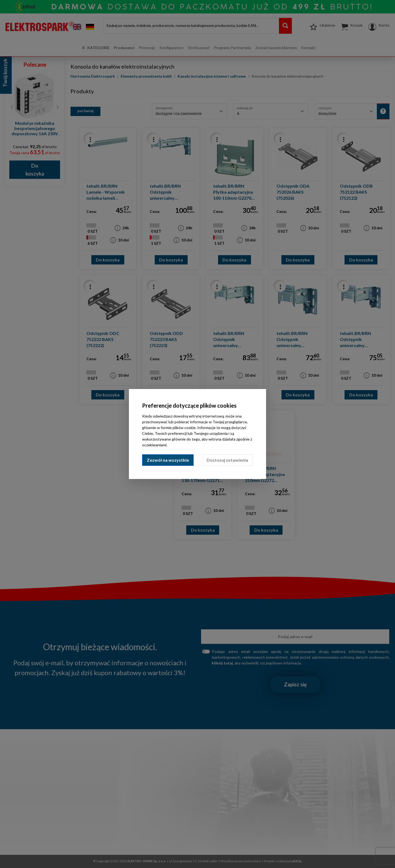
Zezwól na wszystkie (168, 460)
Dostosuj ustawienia (227, 460)
